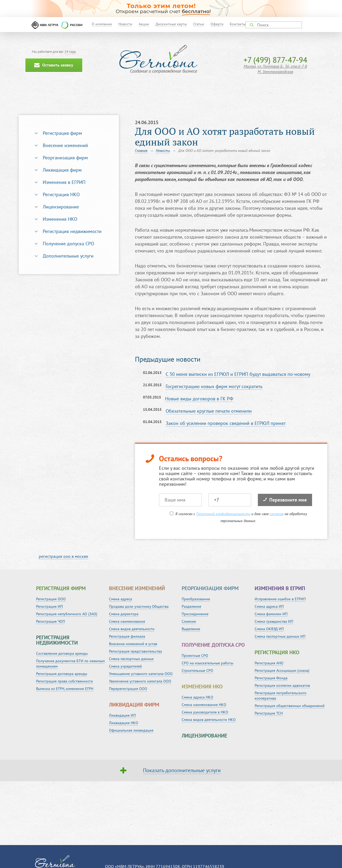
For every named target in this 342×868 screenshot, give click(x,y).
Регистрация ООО (51, 599)
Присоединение (195, 614)
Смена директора (124, 614)
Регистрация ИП (49, 606)
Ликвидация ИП (122, 715)
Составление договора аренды (62, 653)
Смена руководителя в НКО (205, 712)
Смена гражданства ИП (274, 621)
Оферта (217, 24)
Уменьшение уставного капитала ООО (141, 674)
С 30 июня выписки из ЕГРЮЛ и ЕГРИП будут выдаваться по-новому (238, 374)
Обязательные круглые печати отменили (209, 411)
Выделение (191, 629)
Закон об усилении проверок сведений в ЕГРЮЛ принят (226, 423)
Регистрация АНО (269, 663)
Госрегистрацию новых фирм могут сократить (214, 386)
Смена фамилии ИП (271, 614)
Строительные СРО (197, 670)
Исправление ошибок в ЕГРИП (280, 599)
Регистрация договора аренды (62, 674)
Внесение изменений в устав (133, 644)
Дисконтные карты (171, 24)
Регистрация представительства (135, 651)
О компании (102, 24)
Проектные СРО (195, 656)
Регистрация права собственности (65, 681)
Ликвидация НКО (124, 723)
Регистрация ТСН (269, 713)
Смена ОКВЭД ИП (269, 629)
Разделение (191, 606)
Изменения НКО (60, 219)
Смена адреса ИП (269, 606)
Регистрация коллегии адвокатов (282, 685)
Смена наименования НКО (204, 705)
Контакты (238, 24)
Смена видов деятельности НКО (209, 720)
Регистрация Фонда (271, 678)
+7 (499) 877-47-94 (275, 60)
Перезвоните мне (285, 500)
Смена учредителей (125, 666)
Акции (144, 24)
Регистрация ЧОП (50, 621)
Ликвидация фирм (62, 170)
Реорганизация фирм (65, 158)
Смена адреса (121, 599)
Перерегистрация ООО (128, 689)
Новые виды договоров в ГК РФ (199, 399)
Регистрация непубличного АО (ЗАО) (67, 614)
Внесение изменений (65, 145)
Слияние (189, 621)
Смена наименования (127, 621)
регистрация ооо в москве (63, 556)
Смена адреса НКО (197, 697)
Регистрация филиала (127, 636)
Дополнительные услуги (68, 256)
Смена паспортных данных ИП (280, 636)
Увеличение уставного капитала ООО (140, 681)
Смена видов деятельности (132, 629)
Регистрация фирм (62, 133)
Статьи (199, 24)
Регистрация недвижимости (72, 231)
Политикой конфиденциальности (223, 514)
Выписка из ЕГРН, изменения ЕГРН (65, 689)
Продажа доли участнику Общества (139, 606)
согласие (277, 514)
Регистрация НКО (61, 194)
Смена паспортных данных (131, 659)
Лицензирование (61, 207)
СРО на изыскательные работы (207, 663)
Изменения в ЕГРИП (64, 182)
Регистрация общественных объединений (290, 706)
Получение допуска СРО (68, 244)
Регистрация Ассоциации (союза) (282, 670)
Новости (125, 24)
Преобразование (196, 599)
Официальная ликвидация (131, 730)
